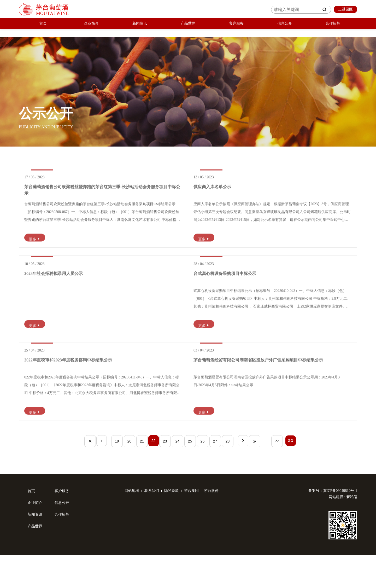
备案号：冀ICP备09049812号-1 (333, 524)
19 (115, 474)
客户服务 (236, 28)
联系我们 (154, 524)
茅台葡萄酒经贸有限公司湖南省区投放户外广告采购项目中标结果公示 (270, 388)
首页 (43, 28)
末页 (257, 474)
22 (153, 474)
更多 (47, 245)
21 (140, 474)
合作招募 (333, 28)
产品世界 (188, 28)
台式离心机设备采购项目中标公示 (236, 290)
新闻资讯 (140, 28)
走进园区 (344, 9)
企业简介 (91, 28)
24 (178, 474)
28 (228, 474)
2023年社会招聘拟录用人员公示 (65, 290)
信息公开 (285, 28)
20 (128, 474)
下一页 (244, 474)
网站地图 (132, 524)
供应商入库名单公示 (224, 193)
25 (191, 474)
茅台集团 (199, 524)
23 (166, 474)
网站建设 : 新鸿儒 (343, 530)
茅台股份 (222, 524)
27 (216, 474)
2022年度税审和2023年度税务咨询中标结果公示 (80, 388)
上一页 (99, 474)
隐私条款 (177, 524)
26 (203, 474)
